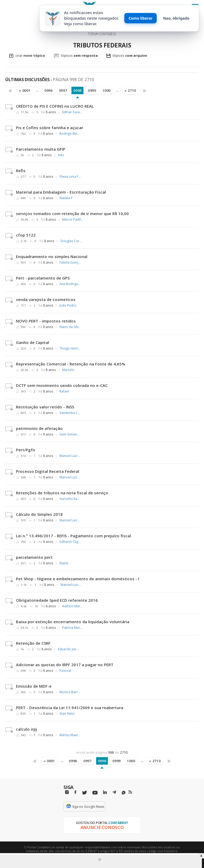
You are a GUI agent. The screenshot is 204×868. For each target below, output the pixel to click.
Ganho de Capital (33, 342)
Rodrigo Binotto (70, 134)
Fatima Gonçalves (70, 263)
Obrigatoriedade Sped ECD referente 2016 (57, 600)
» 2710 (130, 90)
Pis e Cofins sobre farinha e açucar (50, 128)
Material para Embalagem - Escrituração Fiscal (61, 192)
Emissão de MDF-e (34, 686)
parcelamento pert (34, 557)
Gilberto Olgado (70, 542)
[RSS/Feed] (130, 792)
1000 (107, 90)
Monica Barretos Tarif (70, 692)
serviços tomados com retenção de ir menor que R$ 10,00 (72, 213)
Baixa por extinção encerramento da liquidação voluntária (73, 622)
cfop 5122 (26, 235)
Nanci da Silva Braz (70, 327)
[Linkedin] (105, 792)
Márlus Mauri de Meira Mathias (70, 735)
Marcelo (68, 370)
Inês (61, 155)
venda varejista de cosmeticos (46, 299)
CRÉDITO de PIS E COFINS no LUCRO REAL (55, 106)
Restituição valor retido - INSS (45, 407)
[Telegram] (114, 793)
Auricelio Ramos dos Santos (70, 499)
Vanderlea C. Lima (70, 413)
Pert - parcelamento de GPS (43, 278)
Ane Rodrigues (70, 284)
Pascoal (65, 671)
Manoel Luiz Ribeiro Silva (70, 456)
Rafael (64, 391)
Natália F (66, 198)
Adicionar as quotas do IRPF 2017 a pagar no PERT (65, 665)
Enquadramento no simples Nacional (52, 256)
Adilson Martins (73, 606)
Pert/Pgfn (25, 450)
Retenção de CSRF (33, 643)
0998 (77, 90)
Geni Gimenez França (70, 434)
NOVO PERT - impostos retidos (46, 321)
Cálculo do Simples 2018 (39, 514)
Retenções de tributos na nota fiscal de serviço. (63, 493)
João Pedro (68, 306)
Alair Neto (67, 714)
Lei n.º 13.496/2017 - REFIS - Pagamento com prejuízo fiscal (73, 536)
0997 (63, 90)
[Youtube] (95, 793)
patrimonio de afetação (39, 428)
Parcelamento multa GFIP (41, 149)
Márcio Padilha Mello (73, 220)
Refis (21, 171)
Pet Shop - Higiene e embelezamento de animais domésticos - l (78, 579)
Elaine (64, 563)
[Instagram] (67, 792)
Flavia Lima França (70, 177)
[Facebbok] (75, 792)
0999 (92, 90)
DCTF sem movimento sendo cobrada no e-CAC (62, 385)
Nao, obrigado (176, 18)
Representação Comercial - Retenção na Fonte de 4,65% (71, 364)
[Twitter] (84, 793)
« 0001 (25, 90)
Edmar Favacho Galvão (73, 112)
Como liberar (141, 18)
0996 (48, 90)
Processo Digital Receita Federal (48, 471)
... (37, 90)
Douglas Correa (71, 241)
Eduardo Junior (69, 649)
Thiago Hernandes (70, 348)
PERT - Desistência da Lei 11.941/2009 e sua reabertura (70, 708)
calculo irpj (26, 729)
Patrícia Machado (73, 628)
